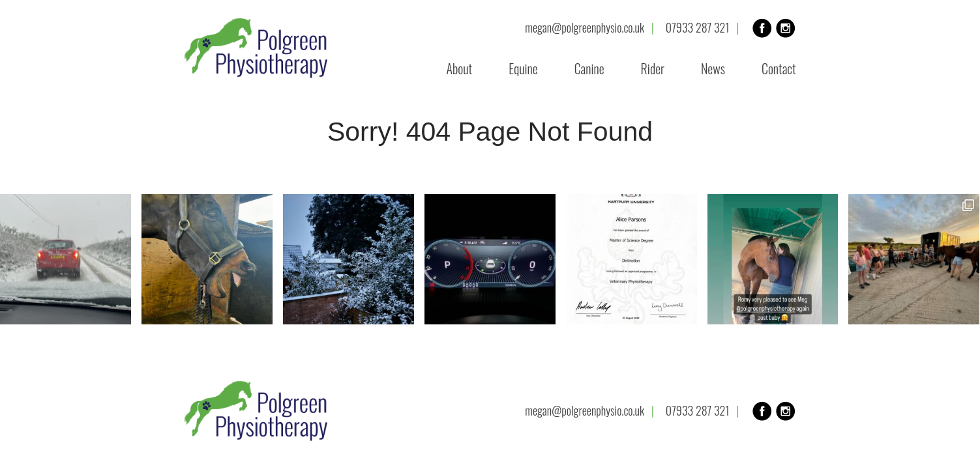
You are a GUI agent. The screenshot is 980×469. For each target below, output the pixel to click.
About (460, 68)
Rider (653, 68)
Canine (589, 68)
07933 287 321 (698, 28)
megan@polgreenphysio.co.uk (585, 28)
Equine (523, 68)
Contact (779, 68)
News (713, 68)
